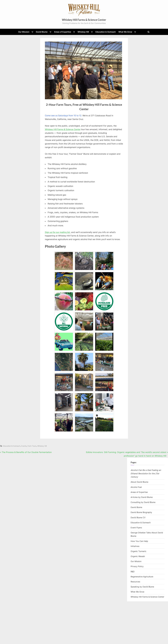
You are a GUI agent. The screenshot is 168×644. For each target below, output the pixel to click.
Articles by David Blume (142, 497)
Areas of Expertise (63, 32)
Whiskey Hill (83, 32)
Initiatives (135, 546)
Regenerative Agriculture (142, 577)
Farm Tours (32, 446)
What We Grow (125, 32)
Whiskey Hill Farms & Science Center (84, 20)
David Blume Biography (141, 512)
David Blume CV (138, 517)
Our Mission (24, 32)
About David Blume (139, 482)
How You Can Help (139, 541)
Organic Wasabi (138, 556)
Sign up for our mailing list (57, 232)
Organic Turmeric (138, 551)
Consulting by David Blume (143, 502)
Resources (135, 582)
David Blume (42, 32)
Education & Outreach (106, 32)
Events (24, 446)
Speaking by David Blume (142, 587)
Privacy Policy (137, 566)
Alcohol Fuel (136, 487)
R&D (133, 572)
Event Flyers (136, 528)
